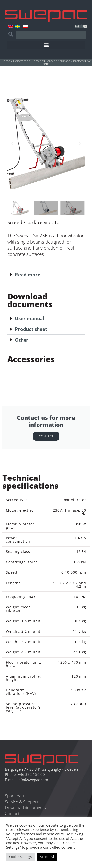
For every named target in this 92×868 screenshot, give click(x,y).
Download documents (25, 808)
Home (6, 61)
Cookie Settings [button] (20, 857)
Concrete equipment (28, 61)
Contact (46, 436)
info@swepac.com (33, 780)
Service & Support (22, 802)
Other (22, 340)
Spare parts (16, 796)
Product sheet (31, 329)
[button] (46, 45)
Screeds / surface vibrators (65, 61)
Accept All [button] (47, 857)
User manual (30, 318)
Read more (28, 275)
